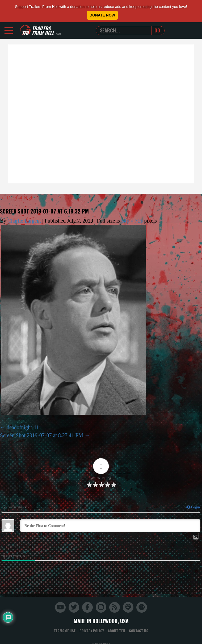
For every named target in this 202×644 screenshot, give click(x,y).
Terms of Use (65, 631)
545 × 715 (132, 220)
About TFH (116, 631)
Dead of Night (19, 198)
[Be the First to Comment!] (110, 526)
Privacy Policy (92, 631)
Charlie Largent (24, 220)
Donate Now (102, 15)
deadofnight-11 (23, 427)
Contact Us (139, 631)
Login (193, 507)
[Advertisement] (64, 114)
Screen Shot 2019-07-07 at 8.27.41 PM (42, 435)
